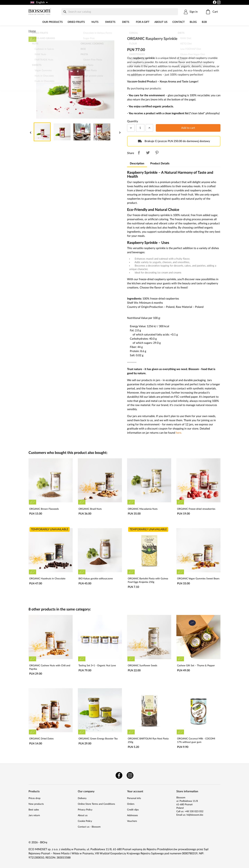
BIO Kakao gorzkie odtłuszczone (96, 579)
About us (161, 22)
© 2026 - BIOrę (38, 842)
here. (179, 433)
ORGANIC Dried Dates (41, 739)
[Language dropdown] (39, 2)
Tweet (148, 153)
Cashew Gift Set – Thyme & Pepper (196, 666)
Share (139, 153)
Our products (52, 22)
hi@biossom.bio (195, 815)
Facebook (119, 775)
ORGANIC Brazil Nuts (90, 509)
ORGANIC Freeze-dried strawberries (196, 509)
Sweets (110, 22)
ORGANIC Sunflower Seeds (142, 666)
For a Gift (143, 22)
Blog (193, 22)
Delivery (82, 798)
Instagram (130, 775)
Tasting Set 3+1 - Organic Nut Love (97, 666)
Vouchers (132, 821)
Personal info (134, 798)
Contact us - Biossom (89, 827)
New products (36, 804)
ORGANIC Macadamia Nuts (143, 509)
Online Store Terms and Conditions (96, 804)
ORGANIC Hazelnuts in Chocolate (47, 579)
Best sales (34, 810)
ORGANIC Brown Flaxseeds (44, 509)
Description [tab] (137, 164)
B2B (204, 22)
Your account (135, 791)
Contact (179, 22)
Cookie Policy (85, 821)
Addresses (132, 815)
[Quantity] (140, 128)
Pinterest (157, 153)
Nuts (95, 22)
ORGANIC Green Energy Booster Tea (98, 739)
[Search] (120, 12)
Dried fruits (76, 22)
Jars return (34, 815)
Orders (131, 804)
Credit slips (133, 810)
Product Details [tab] (160, 164)
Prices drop (34, 798)
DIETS (126, 22)
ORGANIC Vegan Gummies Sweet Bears (198, 579)
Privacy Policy (85, 810)
